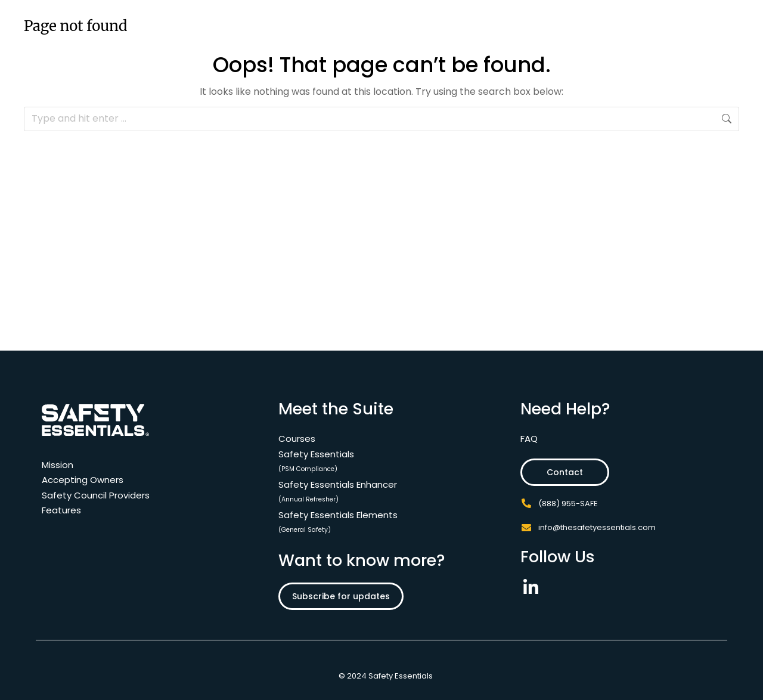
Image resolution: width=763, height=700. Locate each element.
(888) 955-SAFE (568, 504)
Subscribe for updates (341, 596)
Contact (565, 472)
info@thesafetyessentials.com (597, 527)
